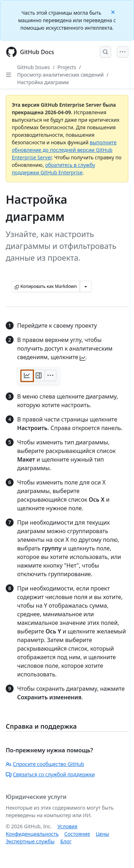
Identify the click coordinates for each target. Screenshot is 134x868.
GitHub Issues (34, 67)
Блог (66, 841)
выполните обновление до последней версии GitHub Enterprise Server (64, 150)
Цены (102, 834)
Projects (67, 67)
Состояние (77, 834)
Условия (68, 826)
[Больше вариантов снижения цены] (86, 286)
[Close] (114, 12)
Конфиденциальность (32, 834)
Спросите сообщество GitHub (45, 764)
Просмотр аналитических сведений (60, 75)
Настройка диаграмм (43, 82)
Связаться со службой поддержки (50, 774)
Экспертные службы (30, 841)
